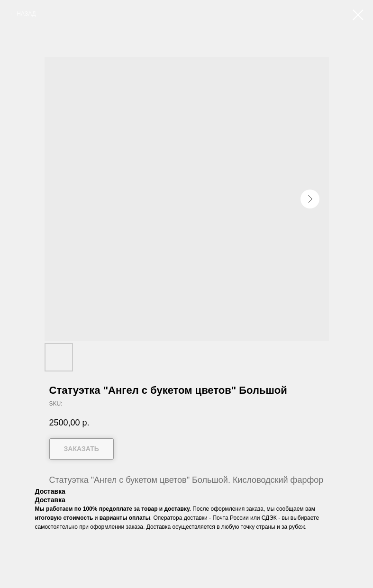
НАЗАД (26, 14)
